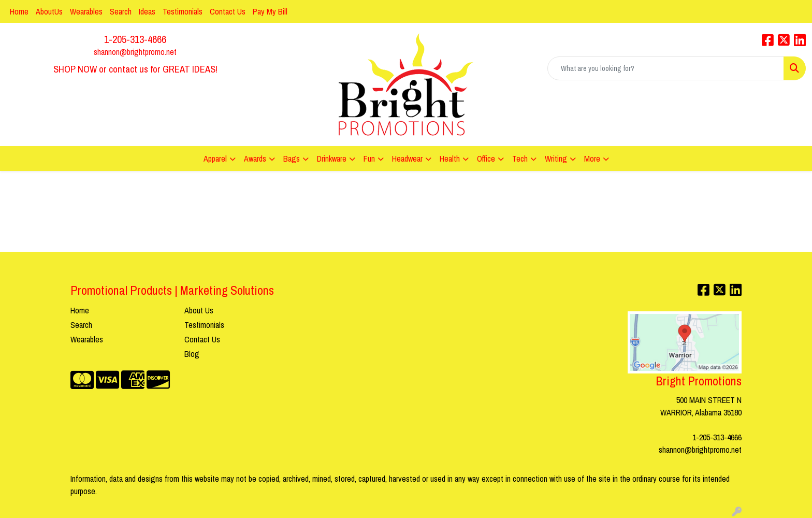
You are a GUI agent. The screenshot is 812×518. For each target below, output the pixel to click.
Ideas (147, 11)
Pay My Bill (270, 11)
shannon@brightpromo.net (135, 52)
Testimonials (183, 11)
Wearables (86, 11)
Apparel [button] (215, 159)
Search (121, 11)
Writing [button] (556, 159)
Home (19, 11)
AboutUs (49, 11)
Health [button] (450, 159)
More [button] (592, 159)
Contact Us (228, 11)
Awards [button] (255, 159)
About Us (199, 310)
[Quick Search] (666, 68)
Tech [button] (520, 159)
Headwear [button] (407, 159)
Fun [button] (369, 159)
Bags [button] (292, 159)
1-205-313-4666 (135, 39)
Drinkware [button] (332, 159)
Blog (192, 354)
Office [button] (486, 159)
